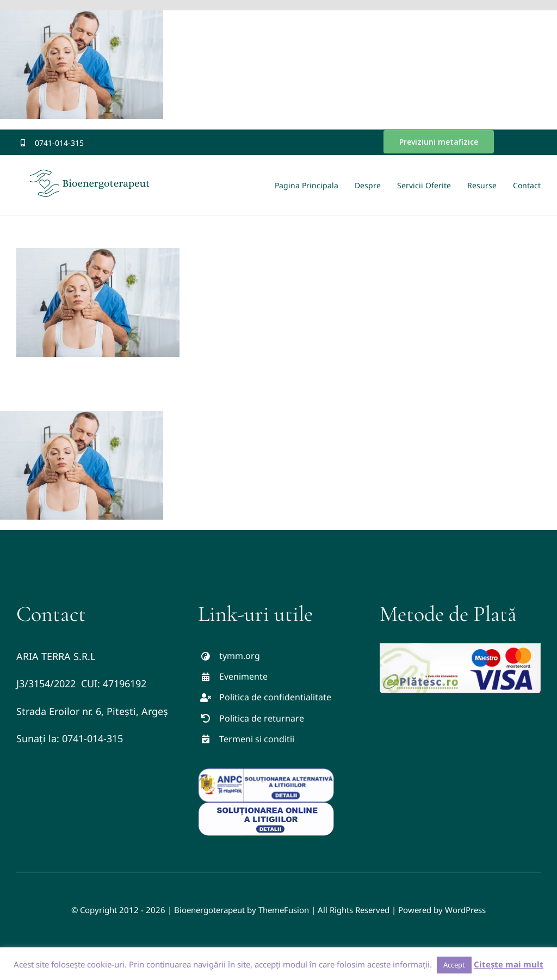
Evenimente (243, 676)
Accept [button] (454, 965)
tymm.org (240, 656)
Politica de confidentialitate (275, 697)
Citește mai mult (509, 964)
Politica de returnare (262, 718)
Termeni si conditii (257, 739)
